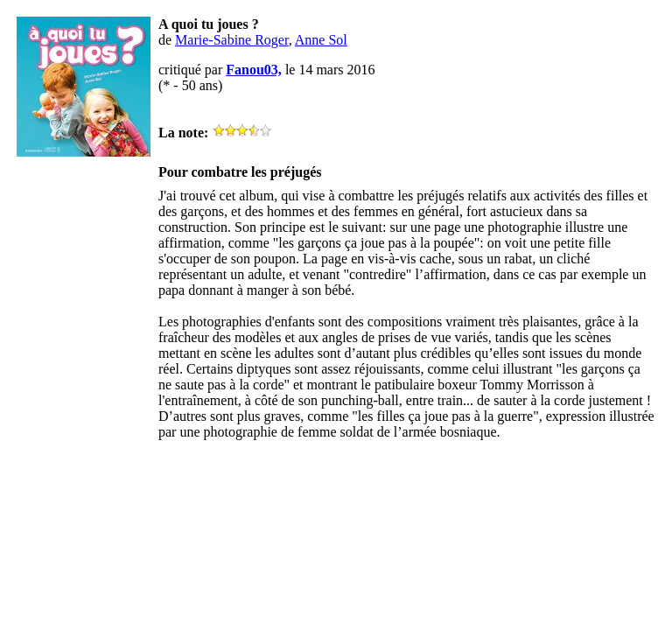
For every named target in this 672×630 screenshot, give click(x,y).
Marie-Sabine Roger (232, 40)
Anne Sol (321, 40)
